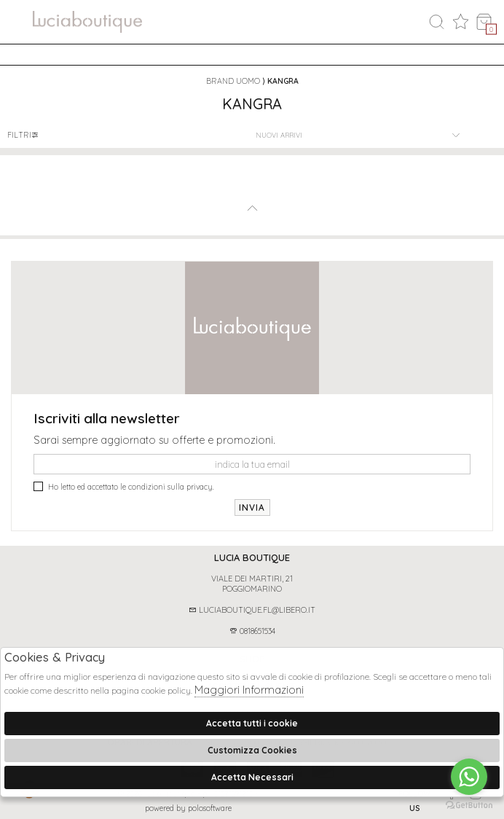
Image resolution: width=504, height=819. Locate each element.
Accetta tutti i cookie (252, 723)
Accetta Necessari (252, 777)
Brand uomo (233, 81)
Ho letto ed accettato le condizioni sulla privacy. (124, 487)
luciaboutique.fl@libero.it (252, 610)
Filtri (23, 135)
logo (87, 24)
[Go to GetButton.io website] (469, 804)
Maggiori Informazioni (249, 690)
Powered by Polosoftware (188, 808)
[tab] (252, 558)
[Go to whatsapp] (469, 777)
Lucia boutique (252, 557)
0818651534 (252, 631)
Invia (252, 508)
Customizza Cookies (252, 750)
